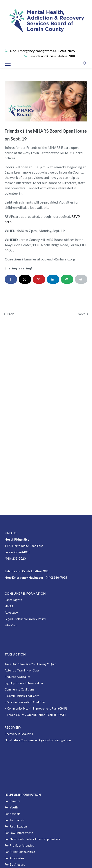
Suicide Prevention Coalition (26, 702)
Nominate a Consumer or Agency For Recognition (38, 740)
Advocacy (11, 612)
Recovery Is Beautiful (19, 734)
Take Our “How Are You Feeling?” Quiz (30, 664)
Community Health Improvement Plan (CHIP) (37, 708)
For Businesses (15, 864)
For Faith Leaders (16, 826)
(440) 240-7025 (56, 577)
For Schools (13, 814)
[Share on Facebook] (11, 279)
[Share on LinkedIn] (53, 279)
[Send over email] (67, 279)
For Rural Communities (20, 852)
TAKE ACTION (15, 654)
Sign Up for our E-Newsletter (24, 683)
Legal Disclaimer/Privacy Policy (25, 619)
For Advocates (14, 858)
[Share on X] (25, 279)
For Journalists (15, 820)
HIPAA (9, 606)
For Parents (13, 801)
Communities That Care (23, 696)
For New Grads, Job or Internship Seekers (32, 839)
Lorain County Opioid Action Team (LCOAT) (36, 715)
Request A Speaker (17, 677)
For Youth (11, 807)
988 (72, 56)
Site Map (11, 625)
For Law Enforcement (19, 833)
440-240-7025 (64, 51)
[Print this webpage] (81, 279)
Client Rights (13, 600)
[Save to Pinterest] (39, 279)
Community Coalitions (20, 689)
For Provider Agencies (19, 845)
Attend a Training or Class (22, 670)
